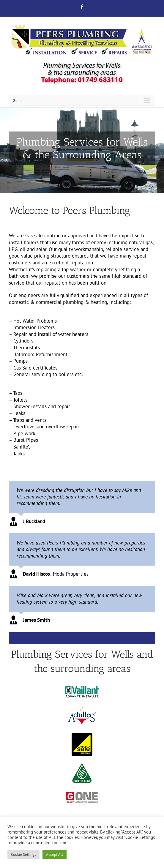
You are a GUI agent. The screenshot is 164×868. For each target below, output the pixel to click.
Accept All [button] (55, 854)
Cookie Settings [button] (23, 854)
